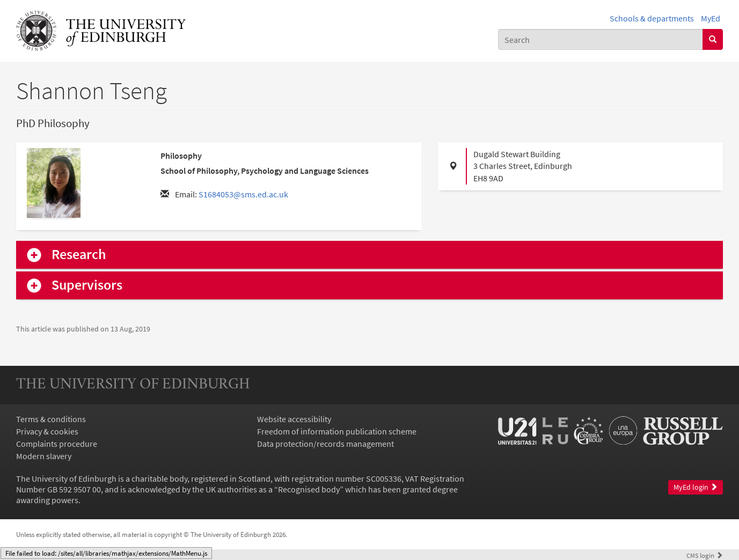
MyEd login (696, 487)
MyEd (711, 18)
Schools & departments (652, 18)
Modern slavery (44, 456)
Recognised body (309, 489)
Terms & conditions (51, 419)
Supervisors (87, 285)
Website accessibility (294, 419)
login (705, 555)
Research (79, 255)
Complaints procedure (57, 444)
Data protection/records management (325, 444)
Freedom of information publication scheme (337, 431)
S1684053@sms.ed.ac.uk (243, 194)
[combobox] (601, 39)
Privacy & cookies (47, 431)
